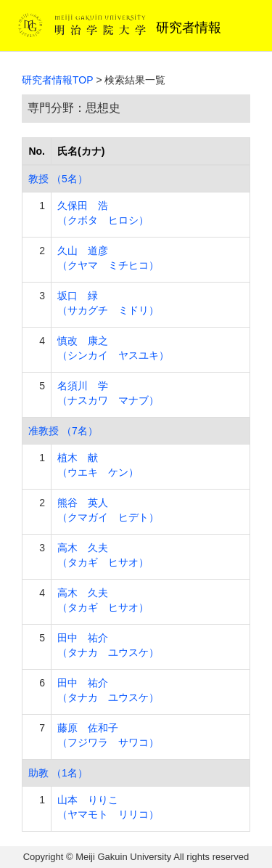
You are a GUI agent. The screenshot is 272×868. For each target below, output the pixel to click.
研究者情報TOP (58, 80)
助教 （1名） (58, 773)
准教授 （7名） (63, 431)
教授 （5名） (58, 179)
